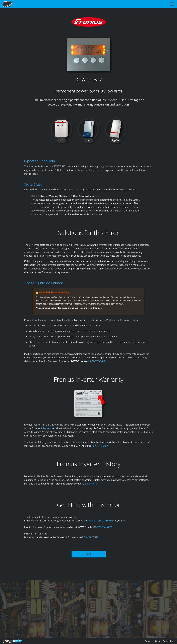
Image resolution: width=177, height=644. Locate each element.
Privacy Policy (169, 641)
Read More (91, 484)
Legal (158, 641)
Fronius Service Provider (101, 521)
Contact (149, 641)
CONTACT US (91, 537)
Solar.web (46, 428)
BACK (88, 554)
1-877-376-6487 (97, 361)
